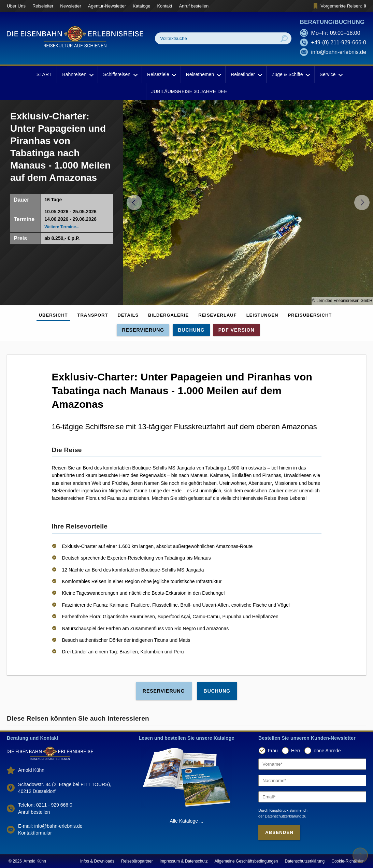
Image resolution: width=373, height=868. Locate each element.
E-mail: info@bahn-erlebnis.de (50, 826)
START (44, 74)
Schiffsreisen (120, 74)
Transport (93, 315)
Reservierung (143, 330)
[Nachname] (312, 780)
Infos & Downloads (97, 861)
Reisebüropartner (137, 861)
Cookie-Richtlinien (348, 861)
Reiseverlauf (217, 315)
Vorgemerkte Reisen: (339, 6)
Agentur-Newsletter (107, 6)
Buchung (191, 330)
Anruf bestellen (194, 6)
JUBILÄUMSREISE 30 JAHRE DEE (189, 91)
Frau (273, 751)
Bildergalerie (168, 315)
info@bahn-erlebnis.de (339, 52)
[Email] (312, 797)
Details (128, 315)
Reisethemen (203, 74)
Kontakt (164, 6)
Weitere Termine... (62, 227)
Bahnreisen (77, 74)
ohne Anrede (327, 751)
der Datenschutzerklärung (280, 816)
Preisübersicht (310, 315)
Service (331, 74)
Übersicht (53, 315)
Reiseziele (161, 74)
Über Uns (16, 6)
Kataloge (141, 6)
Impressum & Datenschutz (184, 861)
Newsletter (70, 6)
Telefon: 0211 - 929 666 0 (45, 805)
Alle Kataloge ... (186, 821)
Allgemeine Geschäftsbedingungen (246, 861)
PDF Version (236, 330)
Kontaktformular (35, 833)
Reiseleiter (43, 6)
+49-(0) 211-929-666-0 (339, 42)
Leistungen (262, 315)
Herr (296, 751)
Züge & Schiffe (290, 74)
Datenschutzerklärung (305, 861)
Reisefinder (246, 74)
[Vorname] (312, 764)
